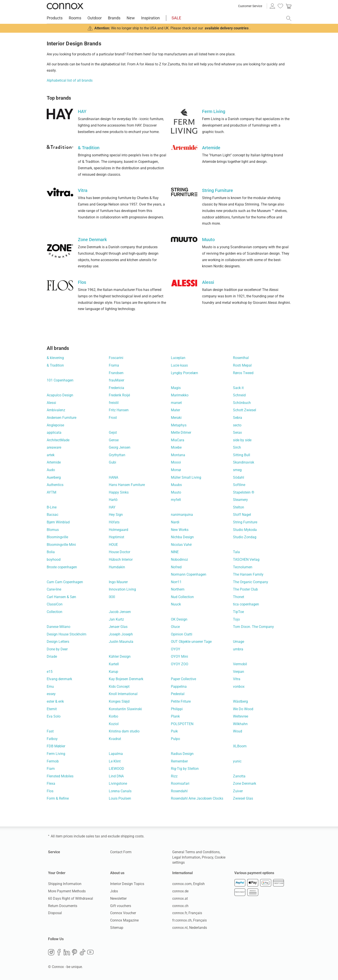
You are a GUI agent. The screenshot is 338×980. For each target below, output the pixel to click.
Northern (178, 589)
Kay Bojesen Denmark (126, 679)
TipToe (238, 612)
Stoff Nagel (242, 515)
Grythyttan (117, 455)
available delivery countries (227, 28)
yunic (237, 761)
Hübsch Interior (121, 560)
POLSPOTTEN (182, 724)
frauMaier (116, 380)
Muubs (176, 485)
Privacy (207, 857)
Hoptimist (116, 537)
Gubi (112, 462)
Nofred (176, 567)
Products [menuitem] (55, 18)
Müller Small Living (186, 477)
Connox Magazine (124, 920)
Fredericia (116, 388)
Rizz (174, 776)
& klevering (55, 358)
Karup (113, 672)
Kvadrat (115, 739)
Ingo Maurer (118, 582)
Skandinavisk (244, 462)
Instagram (51, 952)
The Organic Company (251, 582)
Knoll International (123, 694)
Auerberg (54, 477)
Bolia (51, 552)
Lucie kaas (179, 365)
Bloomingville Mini (61, 545)
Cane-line (54, 589)
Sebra (238, 418)
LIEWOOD (116, 769)
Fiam (51, 769)
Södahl (239, 477)
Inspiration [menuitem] (150, 18)
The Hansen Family (248, 574)
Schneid (239, 395)
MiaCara (178, 440)
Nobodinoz (179, 560)
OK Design (179, 619)
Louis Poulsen (120, 798)
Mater (175, 410)
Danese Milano (59, 627)
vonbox (239, 687)
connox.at (180, 898)
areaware (54, 447)
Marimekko (180, 395)
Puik (174, 731)
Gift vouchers (121, 906)
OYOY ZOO (180, 664)
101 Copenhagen (60, 380)
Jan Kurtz (116, 619)
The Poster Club (245, 589)
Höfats (114, 522)
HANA (113, 477)
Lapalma (116, 754)
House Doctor (119, 552)
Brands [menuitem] (114, 18)
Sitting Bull (242, 455)
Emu (50, 687)
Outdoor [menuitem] (95, 18)
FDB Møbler (56, 746)
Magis (176, 388)
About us (117, 873)
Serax (237, 433)
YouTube (90, 952)
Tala (236, 552)
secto (237, 425)
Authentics (55, 485)
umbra (238, 649)
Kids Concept (119, 687)
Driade (52, 656)
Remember (179, 761)
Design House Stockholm (67, 634)
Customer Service (250, 6)
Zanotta (239, 776)
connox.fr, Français (187, 913)
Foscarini (116, 358)
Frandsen (116, 373)
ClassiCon (55, 604)
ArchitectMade (58, 440)
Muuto (176, 492)
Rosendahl (179, 791)
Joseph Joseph (121, 634)
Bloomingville (57, 537)
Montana (178, 455)
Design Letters (58, 642)
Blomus (53, 530)
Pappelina (179, 687)
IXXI (112, 597)
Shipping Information (65, 884)
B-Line (52, 507)
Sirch (237, 447)
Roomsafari (180, 783)
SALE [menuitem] (176, 18)
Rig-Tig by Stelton (185, 769)
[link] (289, 6)
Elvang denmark (59, 679)
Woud (238, 731)
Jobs (114, 891)
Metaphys (179, 425)
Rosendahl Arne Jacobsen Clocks (197, 798)
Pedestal (178, 694)
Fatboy (52, 739)
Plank (175, 716)
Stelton (239, 507)
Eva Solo (54, 716)
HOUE (113, 545)
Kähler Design (120, 656)
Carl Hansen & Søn (61, 597)
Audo (51, 470)
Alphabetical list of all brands (70, 80)
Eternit (52, 709)
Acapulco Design (60, 395)
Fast (50, 731)
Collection (55, 612)
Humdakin (117, 567)
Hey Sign (116, 515)
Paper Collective (183, 679)
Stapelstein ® (244, 492)
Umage (239, 642)
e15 (50, 672)
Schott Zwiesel (245, 410)
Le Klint (115, 761)
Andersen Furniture (62, 418)
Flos (50, 791)
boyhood (54, 560)
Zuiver (238, 791)
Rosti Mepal (242, 365)
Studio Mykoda (245, 530)
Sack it (238, 388)
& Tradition (55, 365)
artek (51, 455)
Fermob (53, 761)
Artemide (54, 462)
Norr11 (176, 582)
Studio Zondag (245, 537)
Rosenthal (241, 358)
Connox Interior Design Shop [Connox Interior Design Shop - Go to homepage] (65, 6)
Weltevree (241, 716)
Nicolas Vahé (181, 545)
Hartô (113, 500)
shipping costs (132, 836)
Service (54, 852)
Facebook (59, 952)
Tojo (236, 619)
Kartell (114, 664)
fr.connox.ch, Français (189, 920)
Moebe (176, 447)
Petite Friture (181, 701)
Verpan (239, 672)
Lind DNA (116, 776)
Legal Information (186, 857)
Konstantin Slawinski (125, 709)
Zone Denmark (245, 783)
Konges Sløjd (119, 701)
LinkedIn (67, 952)
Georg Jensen (120, 447)
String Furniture (245, 522)
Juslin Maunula (121, 642)
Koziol (114, 724)
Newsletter (118, 898)
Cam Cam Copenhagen (65, 582)
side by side (242, 440)
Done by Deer (57, 649)
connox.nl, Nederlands (190, 928)
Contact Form (121, 852)
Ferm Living (56, 754)
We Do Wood (243, 709)
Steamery (240, 500)
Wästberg (240, 701)
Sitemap (117, 928)
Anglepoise (55, 425)
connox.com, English (188, 884)
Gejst (113, 433)
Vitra (237, 679)
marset (176, 403)
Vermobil (240, 664)
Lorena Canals (120, 791)
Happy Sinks (119, 492)
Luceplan (178, 358)
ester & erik (55, 701)
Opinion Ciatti (182, 634)
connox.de (180, 891)
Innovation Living (122, 589)
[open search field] (289, 18)
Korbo (113, 716)
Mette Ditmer (181, 433)
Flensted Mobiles (60, 776)
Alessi (51, 403)
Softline (239, 485)
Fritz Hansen (119, 410)
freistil (114, 403)
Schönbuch (242, 403)
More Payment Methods (67, 891)
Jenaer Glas (118, 627)
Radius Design (182, 754)
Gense (114, 440)
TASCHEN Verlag (246, 560)
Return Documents (63, 906)
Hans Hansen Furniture (127, 485)
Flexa (51, 783)
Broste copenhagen (62, 567)
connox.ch (180, 906)
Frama (114, 365)
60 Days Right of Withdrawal (71, 898)
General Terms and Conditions (196, 852)
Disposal (55, 913)
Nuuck (176, 604)
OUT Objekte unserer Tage (191, 642)
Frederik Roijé (119, 395)
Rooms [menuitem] (75, 18)
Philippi (177, 709)
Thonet (239, 597)
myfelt (176, 500)
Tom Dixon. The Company (253, 627)
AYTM (52, 492)
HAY (112, 507)
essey (51, 694)
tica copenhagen (246, 604)
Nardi (175, 522)
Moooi (176, 462)
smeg (237, 470)
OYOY (176, 649)
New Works (180, 530)
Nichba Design (182, 537)
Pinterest (75, 952)
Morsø (176, 470)
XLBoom (240, 746)
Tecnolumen (243, 567)
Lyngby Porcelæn (184, 373)
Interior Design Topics (127, 884)
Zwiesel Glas (243, 798)
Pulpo (175, 739)
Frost (113, 418)
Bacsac (53, 515)
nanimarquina (182, 515)
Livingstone (118, 783)
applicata (54, 433)
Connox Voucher (123, 913)
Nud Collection (182, 597)
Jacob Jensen (120, 612)
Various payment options (254, 873)
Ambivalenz (56, 410)
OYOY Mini (179, 656)
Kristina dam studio (124, 731)
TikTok (83, 952)
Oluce (175, 627)
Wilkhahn (240, 724)
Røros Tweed (243, 373)
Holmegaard (118, 530)
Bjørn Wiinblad (58, 522)
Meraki (176, 418)
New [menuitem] (131, 18)
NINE (175, 552)
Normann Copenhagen (189, 574)
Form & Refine (58, 798)
